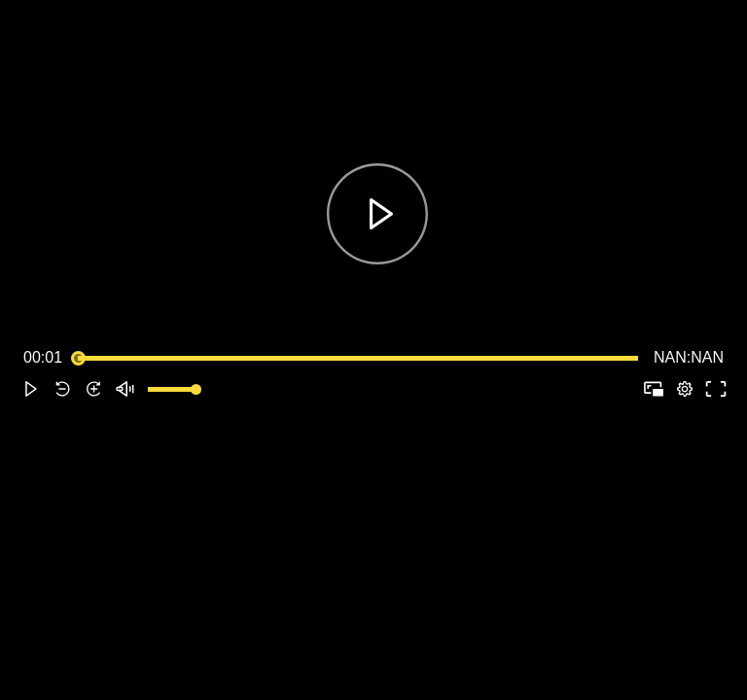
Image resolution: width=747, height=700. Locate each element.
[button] (31, 389)
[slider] (358, 358)
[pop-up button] (685, 389)
